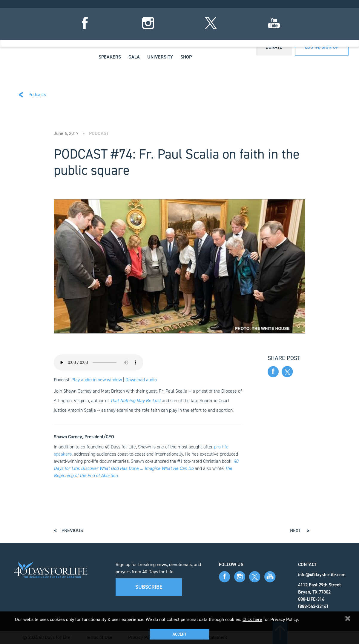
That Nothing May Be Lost (135, 401)
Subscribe (149, 587)
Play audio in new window (97, 380)
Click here (252, 619)
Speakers (110, 57)
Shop (186, 57)
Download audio (141, 380)
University (160, 57)
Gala (134, 57)
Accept (179, 634)
